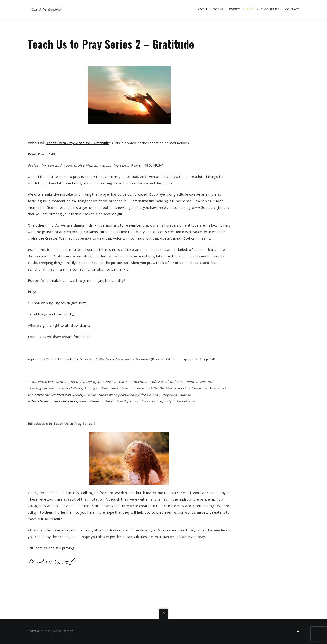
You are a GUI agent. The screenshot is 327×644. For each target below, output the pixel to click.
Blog (251, 9)
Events (235, 9)
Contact (292, 9)
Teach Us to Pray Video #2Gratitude (78, 143)
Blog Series (270, 9)
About (202, 9)
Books (218, 9)
